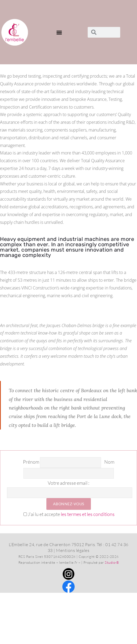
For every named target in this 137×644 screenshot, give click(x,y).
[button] (59, 32)
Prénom (31, 462)
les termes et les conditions (88, 514)
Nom (109, 462)
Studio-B (112, 562)
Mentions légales (73, 550)
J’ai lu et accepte (69, 514)
